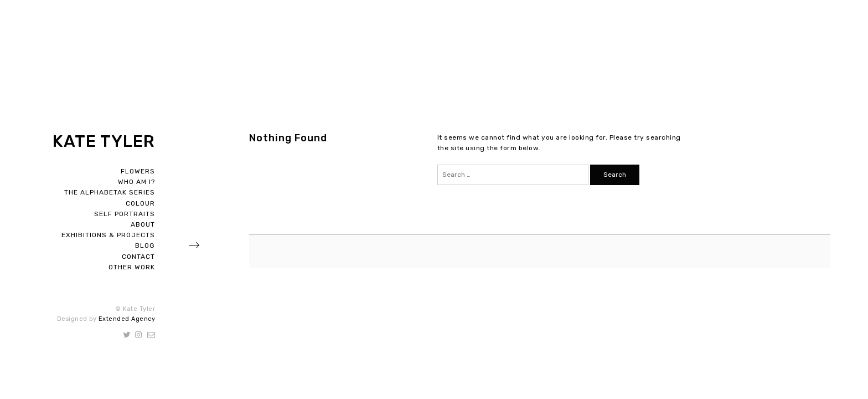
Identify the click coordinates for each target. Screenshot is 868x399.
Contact (138, 257)
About (143, 224)
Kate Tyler (104, 141)
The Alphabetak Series (110, 192)
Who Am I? (136, 182)
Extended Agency (127, 319)
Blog (145, 245)
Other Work (132, 267)
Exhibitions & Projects (108, 235)
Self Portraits (125, 214)
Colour (140, 203)
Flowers (138, 171)
